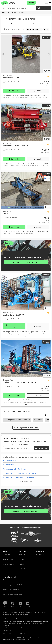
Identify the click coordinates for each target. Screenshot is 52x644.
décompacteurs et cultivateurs (17, 420)
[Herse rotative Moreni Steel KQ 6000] (26, 54)
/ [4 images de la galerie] (47, 308)
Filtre (14, 24)
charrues (38, 420)
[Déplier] (26, 100)
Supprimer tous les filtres (14, 29)
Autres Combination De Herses (14, 469)
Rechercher (43, 8)
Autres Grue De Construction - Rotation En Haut (20, 478)
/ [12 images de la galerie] (47, 71)
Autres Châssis (8, 465)
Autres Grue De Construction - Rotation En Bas (20, 473)
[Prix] (45, 84)
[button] (50, 3)
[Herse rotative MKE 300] (26, 190)
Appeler (38, 91)
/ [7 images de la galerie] (47, 207)
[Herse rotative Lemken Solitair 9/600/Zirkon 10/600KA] (26, 359)
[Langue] (46, 3)
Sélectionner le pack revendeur (26, 262)
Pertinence (38, 24)
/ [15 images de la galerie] (47, 139)
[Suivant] (49, 54)
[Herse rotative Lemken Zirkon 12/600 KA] (26, 291)
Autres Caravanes (9, 460)
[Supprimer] (40, 29)
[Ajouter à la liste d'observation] (48, 75)
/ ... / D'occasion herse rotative (15, 12)
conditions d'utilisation (9, 640)
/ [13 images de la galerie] (47, 376)
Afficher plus (26, 481)
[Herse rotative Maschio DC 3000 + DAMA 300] (26, 122)
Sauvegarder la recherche (26, 428)
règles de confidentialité (33, 638)
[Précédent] (3, 54)
